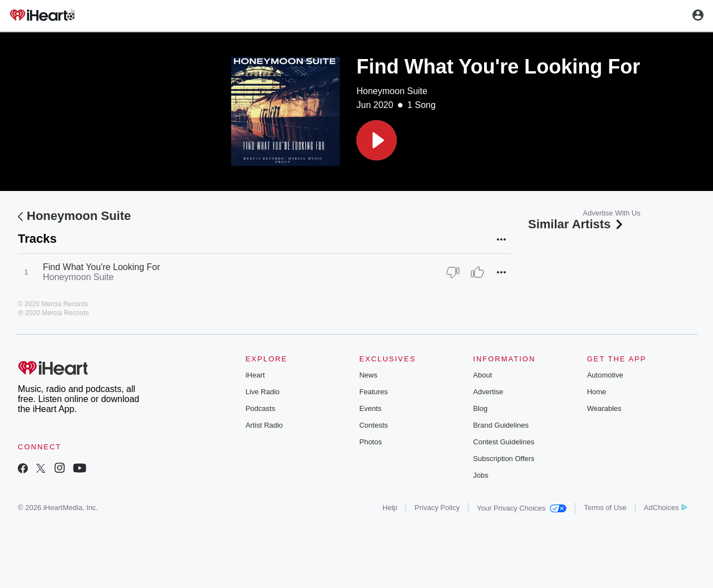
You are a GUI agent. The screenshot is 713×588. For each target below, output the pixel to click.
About (482, 375)
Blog (480, 408)
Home (597, 392)
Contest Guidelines (504, 442)
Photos (370, 442)
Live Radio (263, 392)
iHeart (255, 375)
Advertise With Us (611, 213)
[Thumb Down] (453, 272)
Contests (373, 425)
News (368, 375)
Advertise (488, 392)
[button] (377, 140)
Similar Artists (577, 224)
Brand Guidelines (501, 425)
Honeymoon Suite (392, 91)
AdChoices (665, 508)
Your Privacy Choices (522, 508)
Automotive (605, 375)
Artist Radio (264, 425)
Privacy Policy (437, 508)
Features (373, 392)
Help (390, 508)
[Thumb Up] (477, 272)
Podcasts (260, 408)
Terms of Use (605, 508)
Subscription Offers (504, 459)
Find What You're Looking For (101, 267)
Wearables (604, 408)
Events (370, 408)
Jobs (480, 475)
